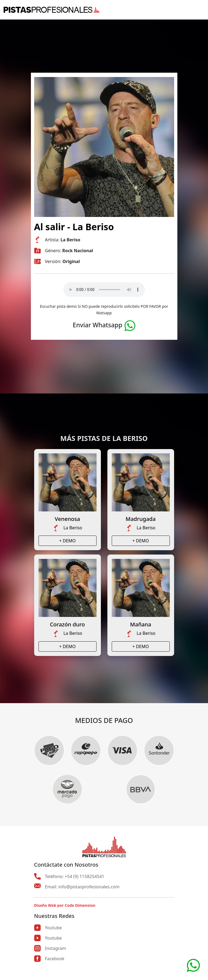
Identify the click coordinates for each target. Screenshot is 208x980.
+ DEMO (67, 541)
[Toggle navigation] (201, 10)
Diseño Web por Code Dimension (65, 905)
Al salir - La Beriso (74, 227)
